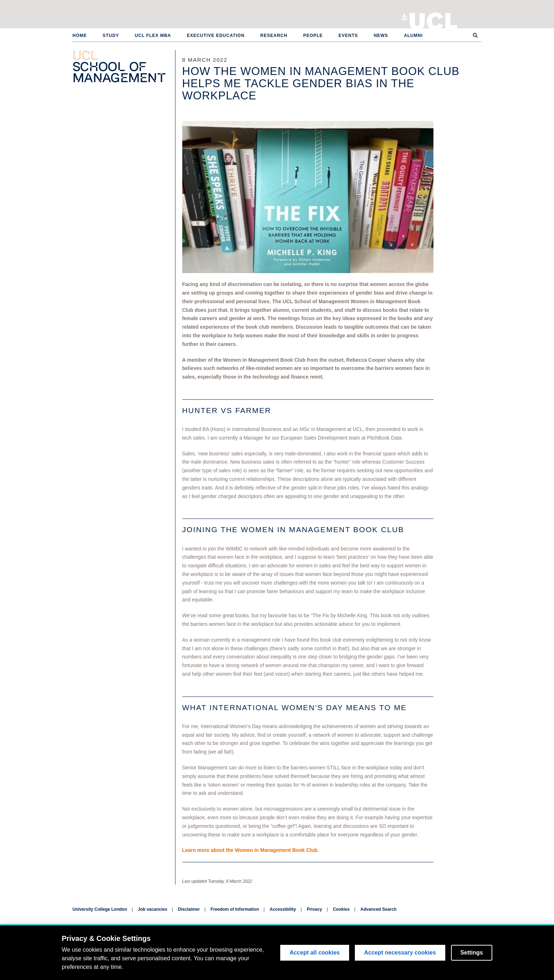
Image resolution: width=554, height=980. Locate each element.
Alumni (414, 36)
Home (80, 36)
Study (111, 36)
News (381, 36)
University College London (434, 20)
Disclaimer (189, 909)
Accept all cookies (315, 953)
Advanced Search (378, 909)
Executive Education (216, 36)
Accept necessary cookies (400, 953)
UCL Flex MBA (153, 36)
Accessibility (283, 909)
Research (274, 36)
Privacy (314, 909)
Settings (472, 953)
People (313, 36)
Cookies (341, 909)
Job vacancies (152, 909)
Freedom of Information (235, 909)
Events (348, 36)
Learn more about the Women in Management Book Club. (251, 850)
